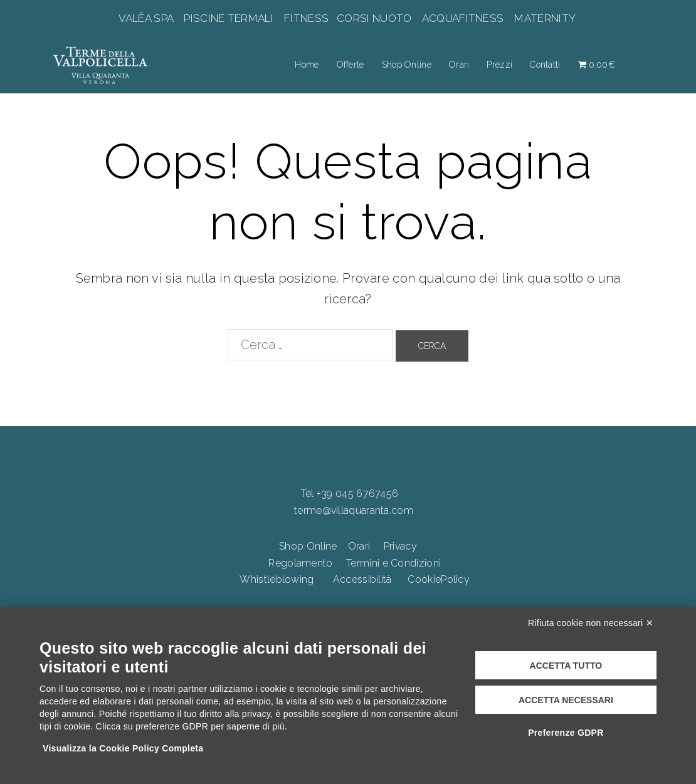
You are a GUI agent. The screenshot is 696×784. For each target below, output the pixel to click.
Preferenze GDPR (566, 733)
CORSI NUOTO (374, 18)
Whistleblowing (277, 579)
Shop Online (407, 65)
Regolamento (300, 563)
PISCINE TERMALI (229, 18)
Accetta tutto (566, 666)
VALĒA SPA (147, 18)
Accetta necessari (566, 700)
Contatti (545, 65)
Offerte (351, 65)
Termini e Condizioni (393, 563)
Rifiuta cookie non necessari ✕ (591, 623)
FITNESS (307, 18)
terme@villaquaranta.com (354, 510)
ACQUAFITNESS (463, 18)
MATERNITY (545, 18)
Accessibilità (362, 579)
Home (307, 65)
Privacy (400, 546)
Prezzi (499, 65)
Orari (459, 65)
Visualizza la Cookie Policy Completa (123, 748)
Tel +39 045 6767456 (350, 494)
